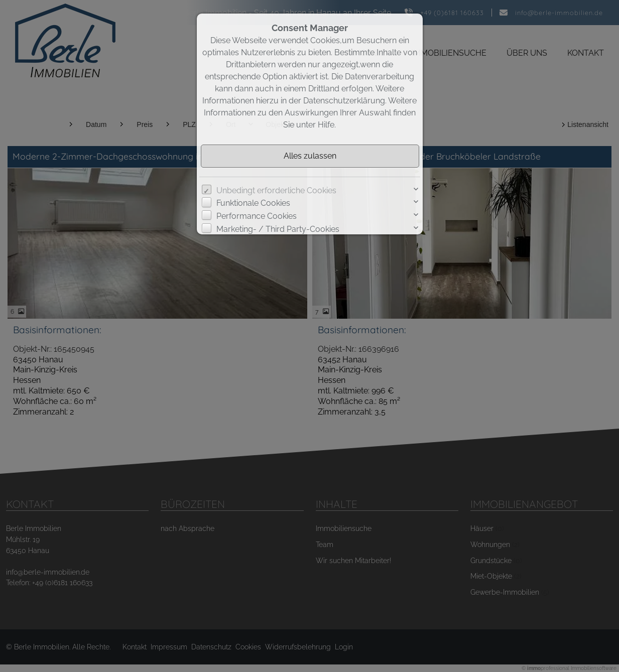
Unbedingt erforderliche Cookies (276, 190)
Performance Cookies (257, 216)
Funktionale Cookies (253, 203)
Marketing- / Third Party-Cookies (278, 229)
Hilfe (326, 125)
